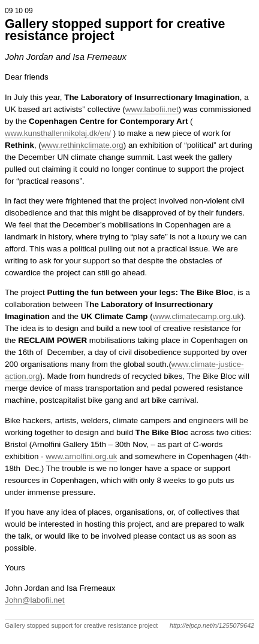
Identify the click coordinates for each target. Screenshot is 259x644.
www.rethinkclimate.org (82, 145)
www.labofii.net (152, 109)
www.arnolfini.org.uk (81, 456)
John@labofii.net (35, 600)
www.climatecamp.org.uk (197, 316)
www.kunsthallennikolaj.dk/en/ (58, 133)
